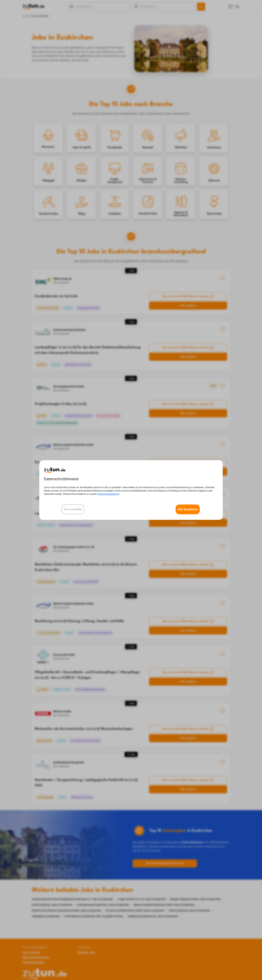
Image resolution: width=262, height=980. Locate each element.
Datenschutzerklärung (108, 494)
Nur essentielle (73, 509)
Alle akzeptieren (188, 509)
